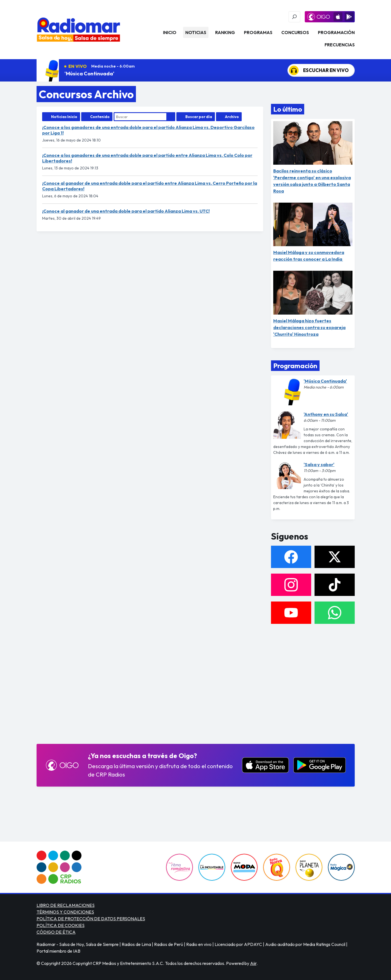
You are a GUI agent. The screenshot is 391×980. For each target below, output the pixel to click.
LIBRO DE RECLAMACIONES (66, 905)
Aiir (253, 963)
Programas (258, 32)
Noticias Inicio (64, 117)
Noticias (196, 32)
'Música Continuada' (89, 74)
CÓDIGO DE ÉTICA (56, 932)
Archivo (232, 117)
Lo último (288, 109)
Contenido (100, 117)
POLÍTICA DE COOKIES (61, 925)
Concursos (295, 32)
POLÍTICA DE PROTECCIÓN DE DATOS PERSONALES (91, 919)
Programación (336, 32)
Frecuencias (340, 45)
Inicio (170, 32)
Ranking (225, 32)
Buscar (171, 117)
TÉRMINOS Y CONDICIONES (65, 912)
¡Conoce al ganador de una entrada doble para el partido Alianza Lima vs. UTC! (126, 211)
